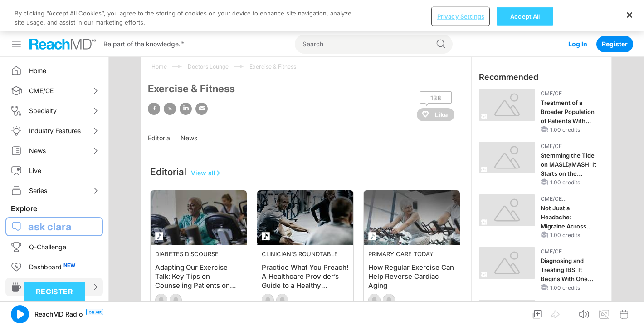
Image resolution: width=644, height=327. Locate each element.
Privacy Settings (461, 16)
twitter (170, 109)
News (189, 138)
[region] (322, 16)
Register (615, 44)
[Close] (629, 15)
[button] (20, 314)
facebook (154, 109)
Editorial (160, 138)
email (202, 109)
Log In (578, 44)
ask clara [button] (50, 227)
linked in (186, 109)
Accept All (525, 16)
